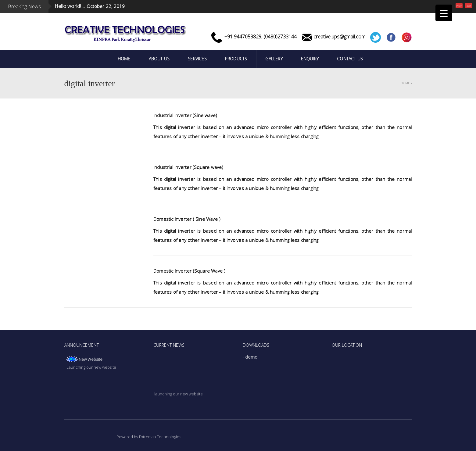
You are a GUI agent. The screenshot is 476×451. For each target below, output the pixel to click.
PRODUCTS (236, 59)
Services (197, 59)
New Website (91, 359)
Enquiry (310, 59)
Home (124, 59)
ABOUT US (159, 59)
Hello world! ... (70, 4)
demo (251, 357)
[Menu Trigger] (444, 13)
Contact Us (350, 59)
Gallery (274, 59)
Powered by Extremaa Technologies (149, 437)
